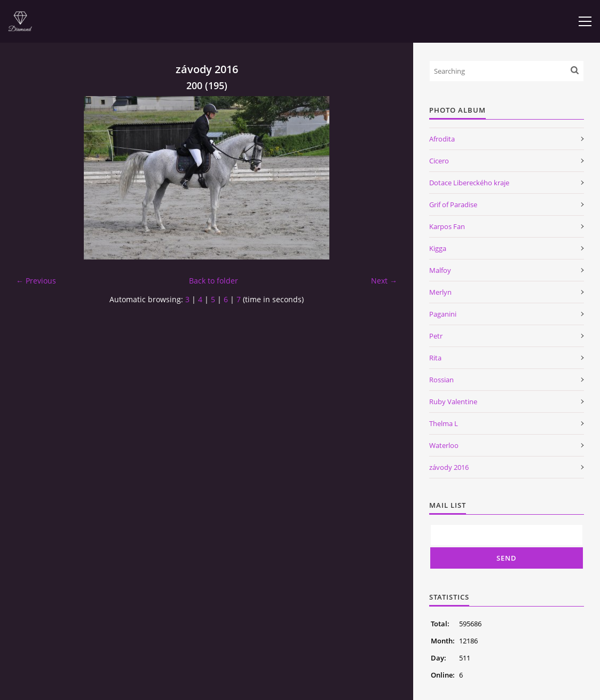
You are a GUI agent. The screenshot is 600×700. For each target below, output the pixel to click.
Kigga (438, 248)
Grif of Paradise (453, 205)
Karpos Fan (447, 226)
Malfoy (440, 270)
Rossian (441, 380)
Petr (436, 336)
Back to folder (214, 281)
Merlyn (440, 292)
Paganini (443, 314)
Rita (435, 358)
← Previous (36, 281)
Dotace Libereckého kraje (469, 183)
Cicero (439, 161)
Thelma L (444, 423)
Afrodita (442, 139)
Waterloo (444, 445)
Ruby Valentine (453, 402)
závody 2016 (449, 467)
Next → (384, 281)
